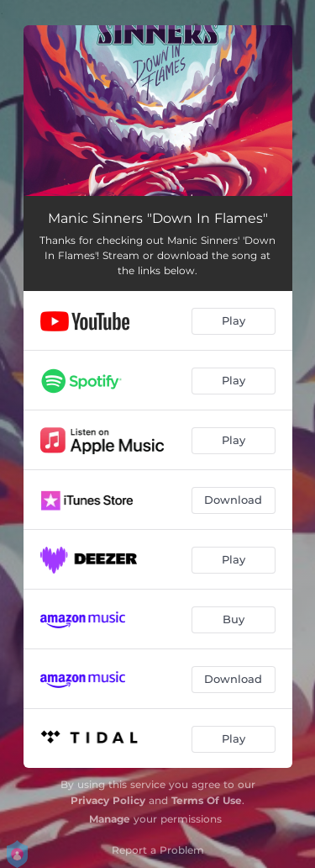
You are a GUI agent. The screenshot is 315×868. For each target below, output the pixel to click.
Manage (110, 819)
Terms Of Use (207, 800)
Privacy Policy (108, 800)
